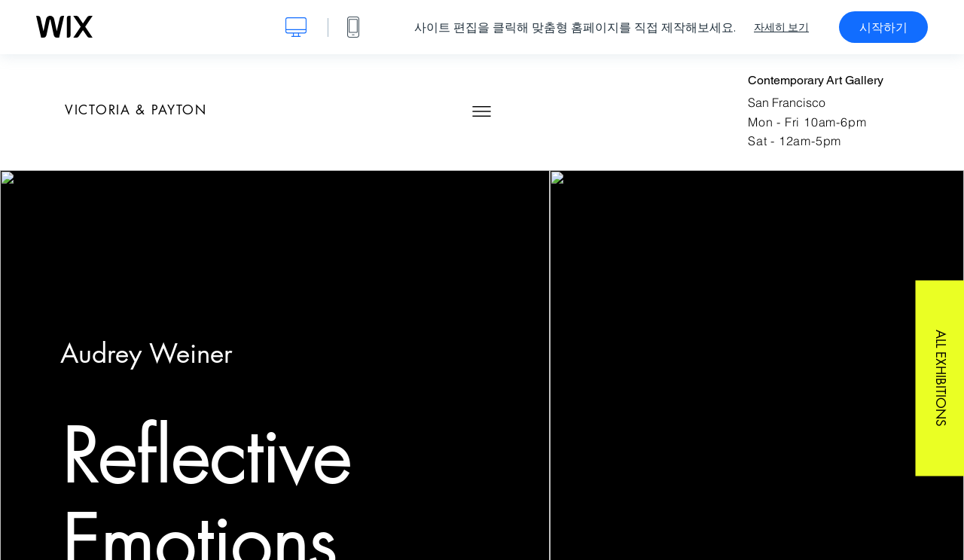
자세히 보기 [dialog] (781, 27)
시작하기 (883, 27)
